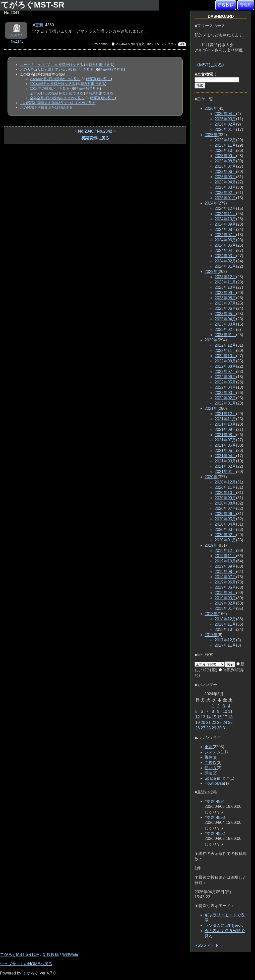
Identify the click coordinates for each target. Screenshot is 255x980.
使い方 (211, 768)
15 (214, 717)
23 (219, 722)
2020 (211, 477)
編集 (182, 44)
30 (219, 728)
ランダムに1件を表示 (224, 925)
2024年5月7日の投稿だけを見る (55, 79)
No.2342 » (106, 131)
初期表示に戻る (95, 138)
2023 (211, 272)
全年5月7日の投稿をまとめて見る (56, 93)
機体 (209, 757)
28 (209, 728)
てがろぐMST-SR (34, 5)
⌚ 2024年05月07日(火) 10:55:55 (135, 44)
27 (203, 728)
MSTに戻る (211, 65)
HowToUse (214, 783)
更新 (209, 747)
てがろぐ (30, 973)
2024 (211, 203)
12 (198, 717)
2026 (211, 108)
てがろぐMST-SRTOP (20, 955)
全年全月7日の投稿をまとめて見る (57, 98)
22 (214, 722)
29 (214, 728)
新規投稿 (226, 5)
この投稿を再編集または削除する (46, 108)
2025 (211, 135)
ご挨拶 (211, 763)
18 (230, 717)
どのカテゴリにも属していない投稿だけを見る (57, 69)
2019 (211, 545)
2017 (211, 635)
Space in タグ (217, 778)
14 (209, 717)
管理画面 (70, 955)
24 (225, 722)
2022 (211, 340)
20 (203, 722)
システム (213, 752)
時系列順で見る (101, 65)
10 (225, 711)
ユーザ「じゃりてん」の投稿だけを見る (51, 65)
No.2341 (17, 41)
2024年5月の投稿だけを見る (52, 84)
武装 (209, 773)
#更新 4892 (215, 834)
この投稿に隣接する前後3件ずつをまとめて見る (58, 103)
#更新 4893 (215, 817)
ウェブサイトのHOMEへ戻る (26, 964)
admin (103, 44)
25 (230, 722)
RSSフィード (207, 945)
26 (198, 728)
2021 (211, 408)
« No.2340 (84, 131)
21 (209, 722)
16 (219, 717)
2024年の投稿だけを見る (50, 88)
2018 (211, 614)
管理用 (246, 5)
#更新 (38, 25)
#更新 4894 (215, 801)
